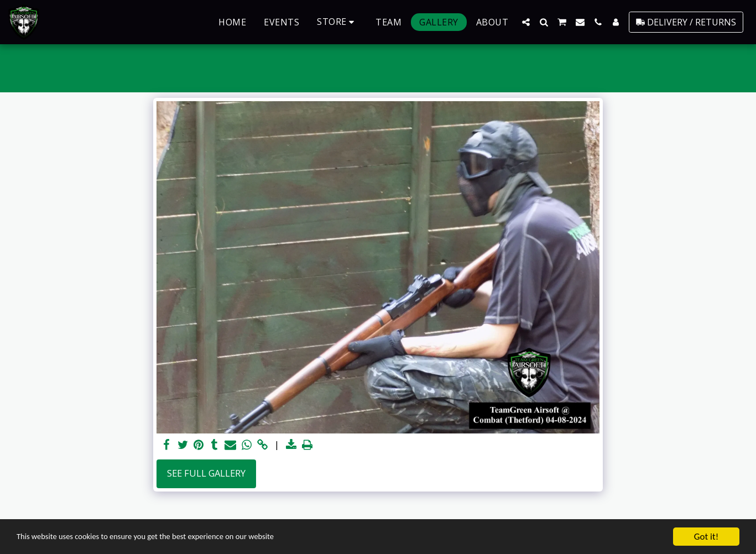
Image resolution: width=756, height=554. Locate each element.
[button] (526, 22)
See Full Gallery (206, 473)
